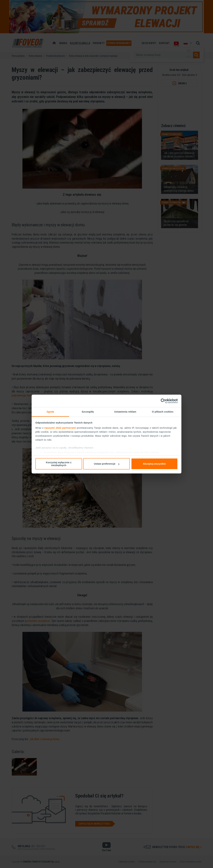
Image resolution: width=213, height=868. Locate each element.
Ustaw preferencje (107, 464)
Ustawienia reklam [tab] (125, 412)
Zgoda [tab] (50, 412)
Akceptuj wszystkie (154, 464)
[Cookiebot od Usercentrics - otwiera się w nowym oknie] (163, 401)
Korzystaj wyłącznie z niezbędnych (59, 464)
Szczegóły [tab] (88, 412)
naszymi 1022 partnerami (60, 428)
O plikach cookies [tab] (163, 412)
